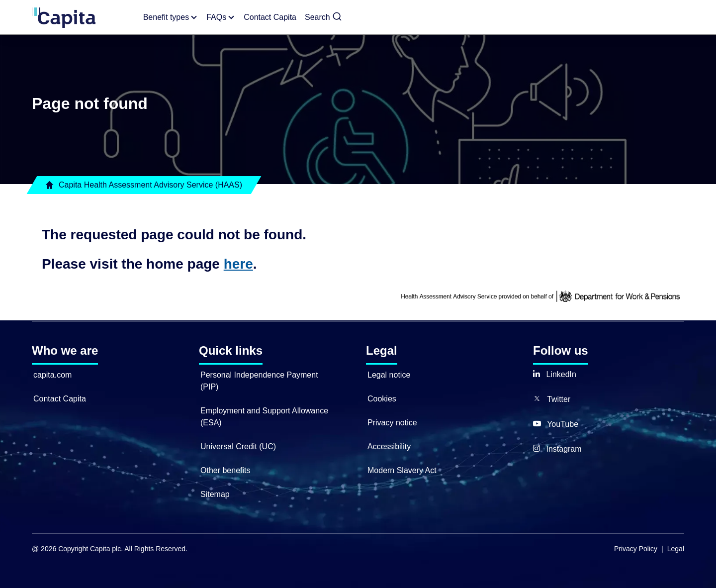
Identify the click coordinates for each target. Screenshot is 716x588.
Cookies (382, 399)
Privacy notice (392, 423)
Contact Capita (60, 399)
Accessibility (389, 446)
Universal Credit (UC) (238, 446)
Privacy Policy (636, 549)
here (238, 264)
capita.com (52, 375)
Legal (676, 549)
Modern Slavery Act (402, 470)
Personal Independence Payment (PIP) (259, 381)
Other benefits (225, 470)
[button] (323, 17)
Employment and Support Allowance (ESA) (264, 417)
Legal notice (389, 375)
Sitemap (215, 494)
